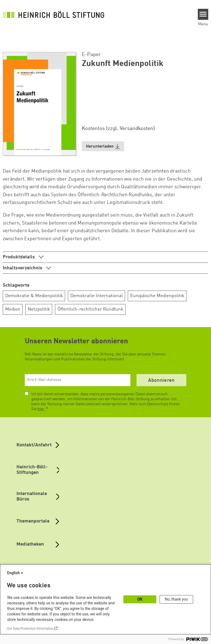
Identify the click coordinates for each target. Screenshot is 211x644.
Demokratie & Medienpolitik (34, 296)
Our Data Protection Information (30, 629)
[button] (103, 146)
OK (140, 599)
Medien (13, 309)
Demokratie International (97, 296)
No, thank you (177, 599)
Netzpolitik (39, 309)
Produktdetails (19, 257)
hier (41, 409)
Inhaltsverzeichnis (23, 268)
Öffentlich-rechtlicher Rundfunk (90, 309)
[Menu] (203, 14)
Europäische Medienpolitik (157, 296)
